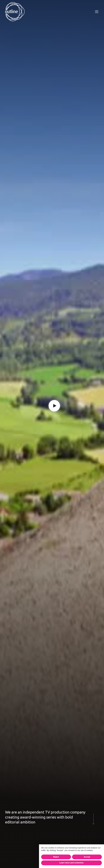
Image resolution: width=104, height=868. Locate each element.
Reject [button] (56, 857)
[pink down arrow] (93, 819)
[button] (96, 12)
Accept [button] (87, 857)
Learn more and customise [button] (71, 863)
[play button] (54, 406)
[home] (15, 12)
